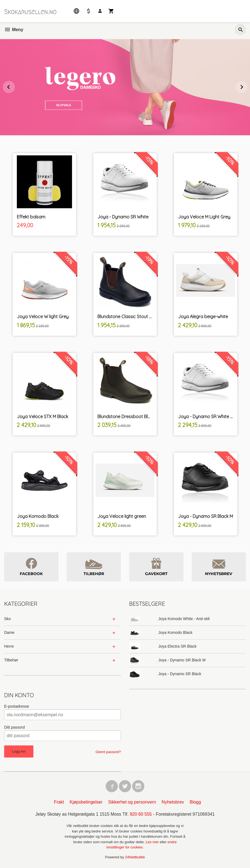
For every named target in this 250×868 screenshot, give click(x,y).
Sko (7, 619)
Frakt (59, 802)
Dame (9, 632)
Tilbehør (11, 660)
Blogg (195, 802)
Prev (15, 86)
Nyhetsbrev (173, 802)
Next (247, 86)
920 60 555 (141, 814)
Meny (14, 30)
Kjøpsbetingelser (86, 802)
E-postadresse (17, 706)
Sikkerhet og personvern (132, 802)
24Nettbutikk (135, 857)
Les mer (153, 842)
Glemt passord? (108, 752)
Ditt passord (14, 727)
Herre (9, 646)
